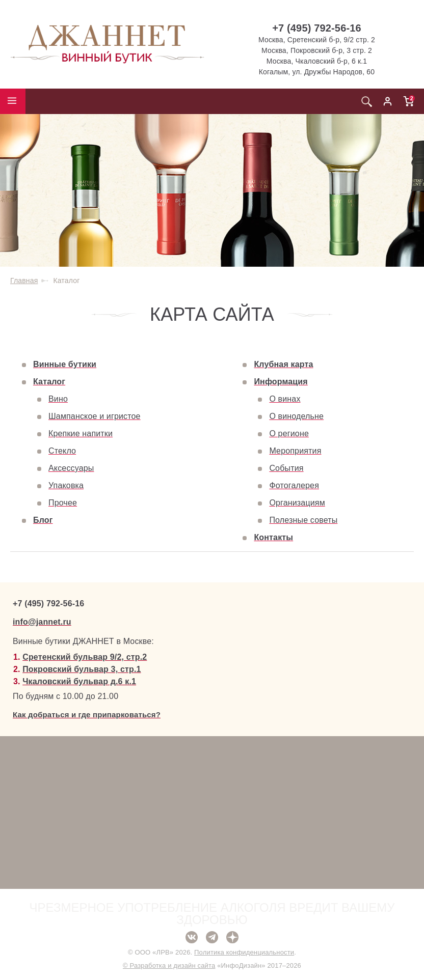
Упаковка (66, 485)
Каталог (49, 382)
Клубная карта (283, 364)
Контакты (273, 537)
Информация (281, 382)
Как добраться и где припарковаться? (87, 715)
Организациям (297, 503)
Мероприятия (295, 451)
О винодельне (296, 416)
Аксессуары (71, 468)
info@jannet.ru (42, 622)
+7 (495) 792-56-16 (317, 28)
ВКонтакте (192, 937)
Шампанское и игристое (95, 416)
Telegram (212, 937)
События (286, 468)
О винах (285, 399)
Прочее (63, 503)
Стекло (62, 451)
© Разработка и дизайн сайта (169, 965)
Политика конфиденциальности (244, 952)
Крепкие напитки (81, 433)
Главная (24, 281)
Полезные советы (303, 520)
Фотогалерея (294, 485)
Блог (43, 520)
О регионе (289, 433)
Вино (58, 399)
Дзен (232, 937)
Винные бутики (65, 364)
